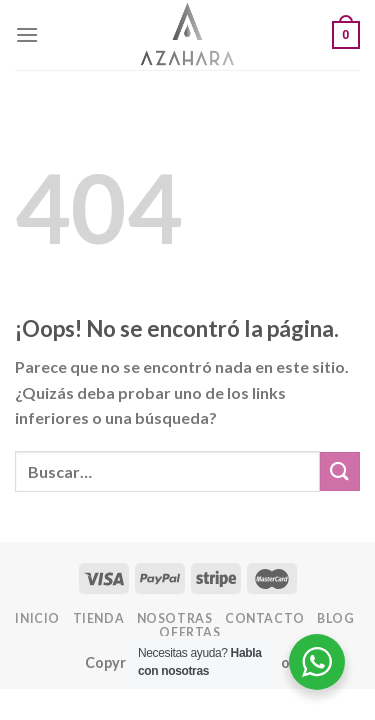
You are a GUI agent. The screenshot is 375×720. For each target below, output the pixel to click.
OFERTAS (189, 632)
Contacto (265, 618)
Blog (335, 618)
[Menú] (27, 34)
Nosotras (175, 618)
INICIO (37, 618)
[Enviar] (340, 471)
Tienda (99, 618)
